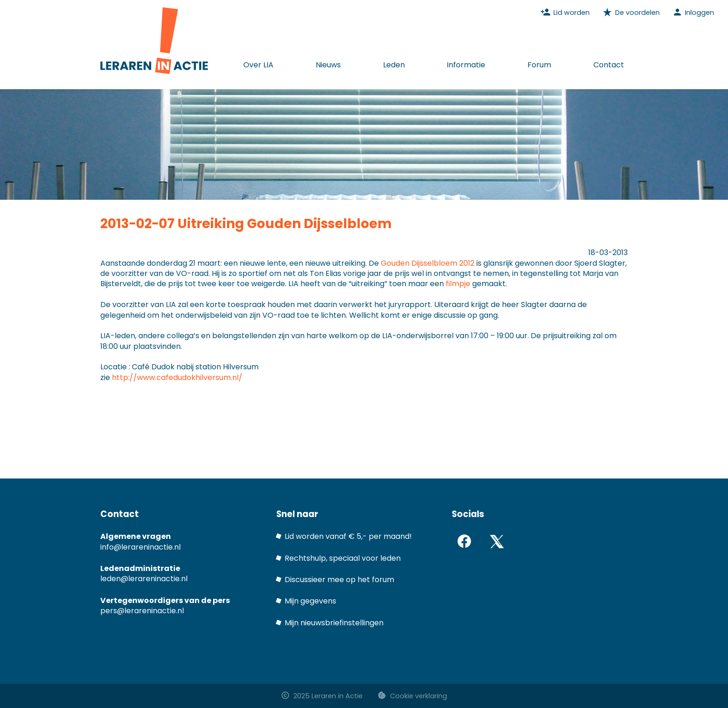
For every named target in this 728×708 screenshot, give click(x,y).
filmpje (458, 284)
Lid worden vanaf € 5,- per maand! (348, 536)
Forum (539, 65)
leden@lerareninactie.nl (144, 579)
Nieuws (328, 65)
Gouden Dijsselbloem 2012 (428, 263)
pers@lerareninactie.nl (142, 611)
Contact (609, 65)
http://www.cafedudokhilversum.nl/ (177, 377)
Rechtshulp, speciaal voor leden (343, 558)
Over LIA (258, 65)
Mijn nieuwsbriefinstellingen (334, 623)
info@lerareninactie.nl (140, 547)
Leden (394, 65)
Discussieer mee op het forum (339, 580)
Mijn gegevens (310, 601)
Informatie (466, 65)
